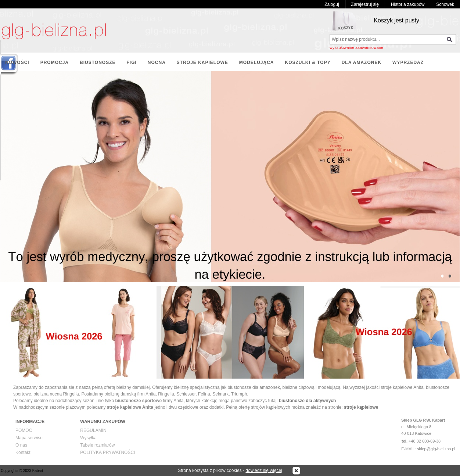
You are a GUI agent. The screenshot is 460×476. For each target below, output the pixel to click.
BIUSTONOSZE (98, 62)
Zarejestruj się (365, 4)
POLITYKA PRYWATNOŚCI (107, 452)
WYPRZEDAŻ (408, 62)
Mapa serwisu (29, 438)
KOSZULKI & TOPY (308, 62)
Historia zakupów (408, 4)
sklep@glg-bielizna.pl (436, 449)
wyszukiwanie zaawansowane (356, 47)
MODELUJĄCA (257, 62)
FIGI (131, 62)
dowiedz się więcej (264, 470)
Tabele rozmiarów (97, 445)
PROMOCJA (55, 62)
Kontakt (23, 452)
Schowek (445, 4)
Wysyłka (88, 438)
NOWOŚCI (17, 62)
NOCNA (157, 62)
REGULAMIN (93, 430)
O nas (21, 445)
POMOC (24, 430)
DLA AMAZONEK (362, 62)
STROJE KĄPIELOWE (202, 62)
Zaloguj (332, 4)
